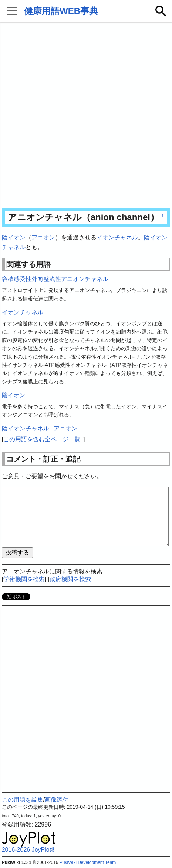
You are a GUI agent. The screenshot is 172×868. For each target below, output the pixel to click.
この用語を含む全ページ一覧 (42, 439)
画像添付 (57, 800)
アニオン (43, 237)
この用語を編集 (23, 800)
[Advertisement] (86, 116)
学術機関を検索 (24, 579)
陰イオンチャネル (26, 428)
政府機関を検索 (70, 579)
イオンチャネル (117, 237)
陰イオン (14, 237)
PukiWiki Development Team (88, 862)
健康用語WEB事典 (61, 11)
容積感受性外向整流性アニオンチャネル (55, 279)
